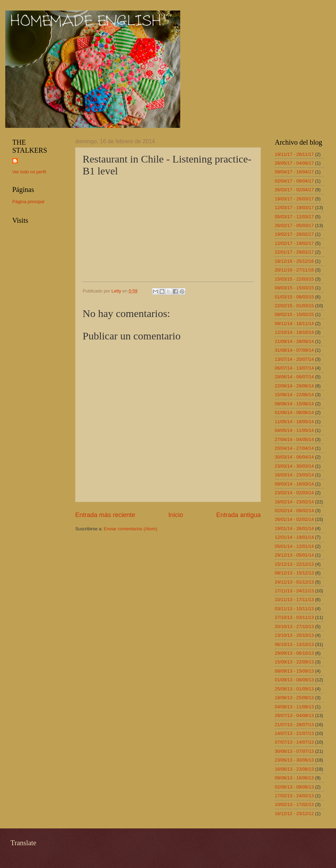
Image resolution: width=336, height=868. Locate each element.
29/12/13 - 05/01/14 (294, 555)
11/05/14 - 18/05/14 (294, 422)
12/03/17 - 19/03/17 (294, 208)
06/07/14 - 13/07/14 (294, 368)
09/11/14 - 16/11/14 (294, 323)
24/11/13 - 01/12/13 (294, 582)
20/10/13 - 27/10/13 (294, 626)
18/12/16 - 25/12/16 (294, 261)
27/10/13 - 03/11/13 (294, 617)
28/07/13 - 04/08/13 (294, 715)
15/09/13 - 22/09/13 (294, 662)
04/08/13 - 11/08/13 (294, 707)
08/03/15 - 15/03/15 (294, 288)
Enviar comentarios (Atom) (131, 529)
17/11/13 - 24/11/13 (294, 591)
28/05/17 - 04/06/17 (294, 163)
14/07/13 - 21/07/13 (294, 733)
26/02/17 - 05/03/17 (294, 225)
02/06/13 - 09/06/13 (294, 787)
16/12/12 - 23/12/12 (294, 814)
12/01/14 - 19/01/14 (294, 537)
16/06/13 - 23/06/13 (294, 769)
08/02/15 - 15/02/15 (294, 314)
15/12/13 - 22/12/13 (294, 564)
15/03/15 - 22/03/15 (294, 279)
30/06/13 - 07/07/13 (294, 751)
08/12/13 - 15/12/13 (294, 573)
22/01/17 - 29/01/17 (294, 252)
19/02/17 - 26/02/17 (294, 234)
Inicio (176, 515)
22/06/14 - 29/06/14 (294, 386)
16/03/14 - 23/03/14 (294, 475)
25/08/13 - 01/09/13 (294, 689)
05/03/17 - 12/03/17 (294, 217)
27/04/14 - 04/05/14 (294, 439)
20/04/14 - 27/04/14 (294, 448)
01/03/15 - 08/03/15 (294, 297)
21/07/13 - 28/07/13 (294, 725)
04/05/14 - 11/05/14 (294, 430)
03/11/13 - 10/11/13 (294, 609)
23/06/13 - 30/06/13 (294, 760)
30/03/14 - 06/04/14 (294, 457)
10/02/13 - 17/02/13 (294, 804)
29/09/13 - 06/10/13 (294, 653)
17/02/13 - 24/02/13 (294, 796)
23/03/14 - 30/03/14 (294, 466)
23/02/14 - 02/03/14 (294, 493)
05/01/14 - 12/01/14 (294, 546)
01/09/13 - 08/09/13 (294, 680)
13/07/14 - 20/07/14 (294, 359)
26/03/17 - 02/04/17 (294, 190)
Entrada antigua (239, 515)
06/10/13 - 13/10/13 (294, 644)
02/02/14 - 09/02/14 (294, 511)
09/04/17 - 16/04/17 (294, 172)
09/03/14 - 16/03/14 (294, 484)
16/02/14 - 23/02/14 (294, 502)
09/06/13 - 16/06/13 (294, 778)
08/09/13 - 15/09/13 (294, 671)
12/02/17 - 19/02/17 (294, 243)
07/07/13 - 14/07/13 (294, 742)
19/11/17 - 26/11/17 (294, 154)
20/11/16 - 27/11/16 (294, 270)
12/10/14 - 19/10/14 (294, 332)
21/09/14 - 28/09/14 (294, 341)
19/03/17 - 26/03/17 (294, 199)
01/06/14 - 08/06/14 (294, 412)
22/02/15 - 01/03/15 (294, 306)
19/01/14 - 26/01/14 (294, 528)
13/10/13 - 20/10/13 (294, 635)
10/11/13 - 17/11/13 (294, 600)
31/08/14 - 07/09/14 (294, 350)
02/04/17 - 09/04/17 (294, 181)
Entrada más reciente (105, 515)
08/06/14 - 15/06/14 (294, 404)
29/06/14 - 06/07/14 (294, 377)
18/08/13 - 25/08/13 (294, 698)
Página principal (28, 202)
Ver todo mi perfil (29, 172)
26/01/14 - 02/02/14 (294, 519)
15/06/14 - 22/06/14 (294, 395)
